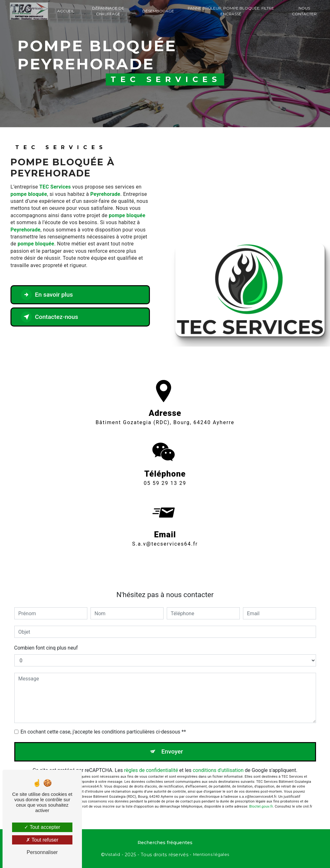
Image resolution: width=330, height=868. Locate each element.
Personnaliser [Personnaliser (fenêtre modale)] (42, 852)
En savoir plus (47, 295)
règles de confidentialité (151, 770)
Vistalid (112, 854)
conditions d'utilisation (218, 770)
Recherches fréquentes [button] (165, 843)
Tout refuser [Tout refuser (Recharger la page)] (42, 840)
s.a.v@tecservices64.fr (165, 537)
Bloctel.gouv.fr (261, 806)
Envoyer (172, 751)
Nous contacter (304, 11)
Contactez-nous (50, 317)
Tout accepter (42, 827)
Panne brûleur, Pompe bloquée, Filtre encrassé (231, 11)
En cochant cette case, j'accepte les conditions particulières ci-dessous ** (103, 732)
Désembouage (158, 11)
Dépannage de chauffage (108, 11)
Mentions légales (211, 854)
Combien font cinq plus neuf (46, 648)
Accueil (66, 11)
